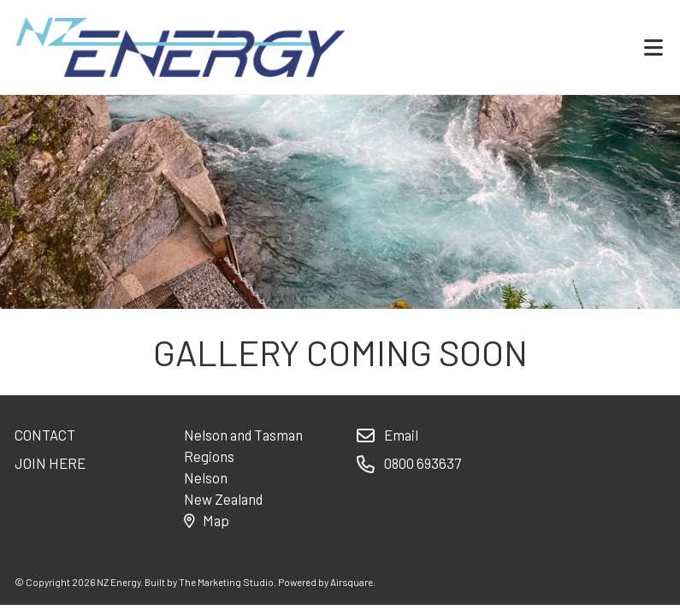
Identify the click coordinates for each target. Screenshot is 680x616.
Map (206, 520)
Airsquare (352, 582)
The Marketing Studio (226, 582)
